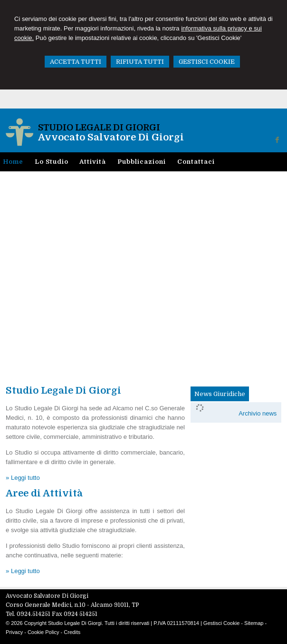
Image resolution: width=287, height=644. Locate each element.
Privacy (14, 632)
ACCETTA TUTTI (76, 62)
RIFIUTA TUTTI (140, 62)
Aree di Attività (44, 493)
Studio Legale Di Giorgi (99, 128)
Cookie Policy (43, 632)
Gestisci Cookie (221, 623)
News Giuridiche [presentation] (220, 394)
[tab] (220, 394)
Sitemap (254, 623)
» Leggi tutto (23, 478)
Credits (72, 632)
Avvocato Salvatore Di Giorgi (111, 137)
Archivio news (258, 413)
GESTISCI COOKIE (207, 62)
